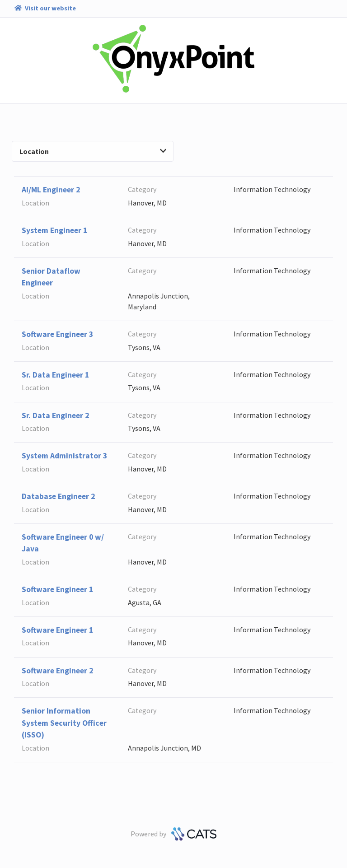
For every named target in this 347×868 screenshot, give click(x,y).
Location (93, 151)
